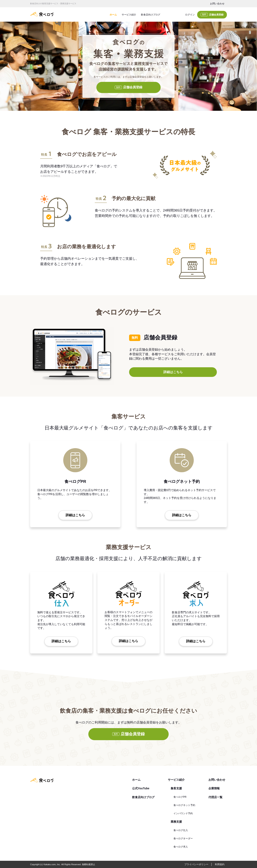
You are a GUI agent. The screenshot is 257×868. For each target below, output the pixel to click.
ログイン (190, 15)
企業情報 (214, 788)
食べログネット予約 (184, 805)
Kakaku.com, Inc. (52, 864)
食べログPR (180, 797)
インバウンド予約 (183, 813)
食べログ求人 (181, 847)
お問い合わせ (217, 4)
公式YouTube (141, 788)
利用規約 (220, 864)
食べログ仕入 (181, 830)
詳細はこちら (173, 372)
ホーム (113, 15)
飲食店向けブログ (151, 15)
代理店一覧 (215, 797)
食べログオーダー (183, 838)
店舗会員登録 (212, 15)
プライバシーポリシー (196, 864)
